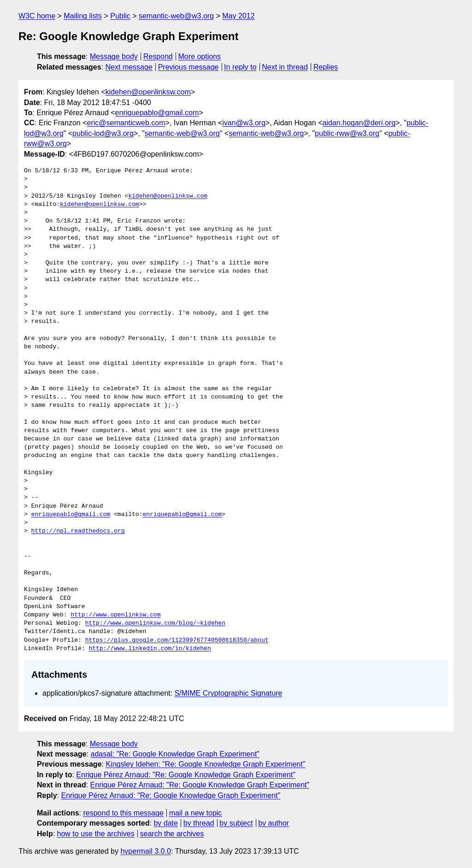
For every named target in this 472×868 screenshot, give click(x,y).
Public (120, 16)
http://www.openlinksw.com (115, 615)
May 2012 (238, 16)
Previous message (189, 67)
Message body (114, 56)
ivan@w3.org (244, 123)
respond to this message (123, 813)
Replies (326, 67)
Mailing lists (83, 16)
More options (200, 56)
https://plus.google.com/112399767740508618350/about (177, 640)
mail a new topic (196, 813)
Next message (129, 67)
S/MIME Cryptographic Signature (228, 693)
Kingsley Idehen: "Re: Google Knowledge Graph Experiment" (205, 764)
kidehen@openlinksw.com (148, 92)
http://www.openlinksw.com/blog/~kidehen (155, 623)
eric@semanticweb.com (126, 123)
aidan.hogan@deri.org (359, 123)
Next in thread (285, 67)
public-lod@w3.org (103, 133)
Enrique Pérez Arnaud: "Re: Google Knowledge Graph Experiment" (186, 775)
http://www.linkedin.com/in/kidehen (150, 649)
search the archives (172, 834)
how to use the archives (96, 834)
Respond (158, 56)
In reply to (240, 67)
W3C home (37, 16)
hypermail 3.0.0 (145, 851)
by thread (199, 823)
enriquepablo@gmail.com (157, 113)
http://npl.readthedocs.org (78, 531)
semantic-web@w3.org (176, 16)
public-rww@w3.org (347, 133)
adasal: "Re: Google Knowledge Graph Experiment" (175, 754)
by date (165, 823)
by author (274, 823)
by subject (236, 823)
